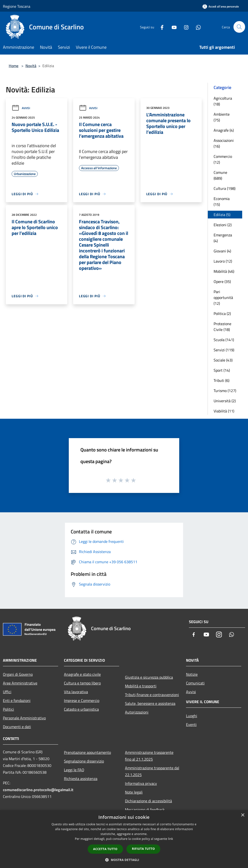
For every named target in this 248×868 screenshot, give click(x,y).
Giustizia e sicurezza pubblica (149, 677)
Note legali (134, 792)
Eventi (191, 724)
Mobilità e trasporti (141, 686)
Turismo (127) (225, 391)
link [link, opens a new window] (171, 839)
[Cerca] (239, 27)
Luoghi (192, 716)
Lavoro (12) (223, 261)
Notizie (192, 674)
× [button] (243, 815)
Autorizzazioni (137, 712)
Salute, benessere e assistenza (150, 703)
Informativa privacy (141, 783)
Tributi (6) (221, 380)
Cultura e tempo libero (82, 683)
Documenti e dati (17, 727)
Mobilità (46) (224, 271)
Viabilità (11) (224, 411)
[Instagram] (184, 27)
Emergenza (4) (223, 238)
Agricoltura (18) (223, 101)
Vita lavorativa (76, 692)
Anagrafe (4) (224, 130)
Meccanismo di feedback (145, 810)
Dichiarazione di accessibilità (148, 801)
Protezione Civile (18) (222, 327)
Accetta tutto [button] (105, 849)
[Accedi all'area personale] (221, 6)
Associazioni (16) (224, 143)
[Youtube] (172, 27)
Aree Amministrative (20, 683)
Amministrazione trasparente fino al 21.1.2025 (149, 756)
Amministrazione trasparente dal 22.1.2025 (152, 771)
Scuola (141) (224, 340)
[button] (124, 860)
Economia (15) (222, 201)
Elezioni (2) (223, 225)
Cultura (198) (225, 188)
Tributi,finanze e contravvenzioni (152, 695)
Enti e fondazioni (17, 700)
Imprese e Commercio (82, 700)
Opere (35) (222, 281)
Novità (31, 66)
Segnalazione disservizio (84, 761)
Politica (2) (222, 313)
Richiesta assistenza (81, 779)
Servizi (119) (224, 350)
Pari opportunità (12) (223, 297)
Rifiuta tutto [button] (143, 849)
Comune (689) (220, 175)
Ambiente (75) (222, 117)
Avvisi (21, 108)
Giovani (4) (222, 251)
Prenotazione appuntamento (87, 752)
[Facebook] (160, 27)
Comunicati (195, 683)
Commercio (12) (223, 159)
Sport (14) (222, 370)
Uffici (7, 692)
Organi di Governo (18, 674)
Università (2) (225, 401)
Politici (8, 709)
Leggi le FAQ (74, 770)
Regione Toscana (17, 6)
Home (14, 66)
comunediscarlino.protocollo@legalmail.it (38, 790)
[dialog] (124, 839)
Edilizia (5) (222, 215)
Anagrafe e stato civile (82, 674)
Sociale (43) (223, 360)
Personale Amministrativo (24, 718)
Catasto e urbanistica (81, 709)
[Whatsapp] (196, 27)
